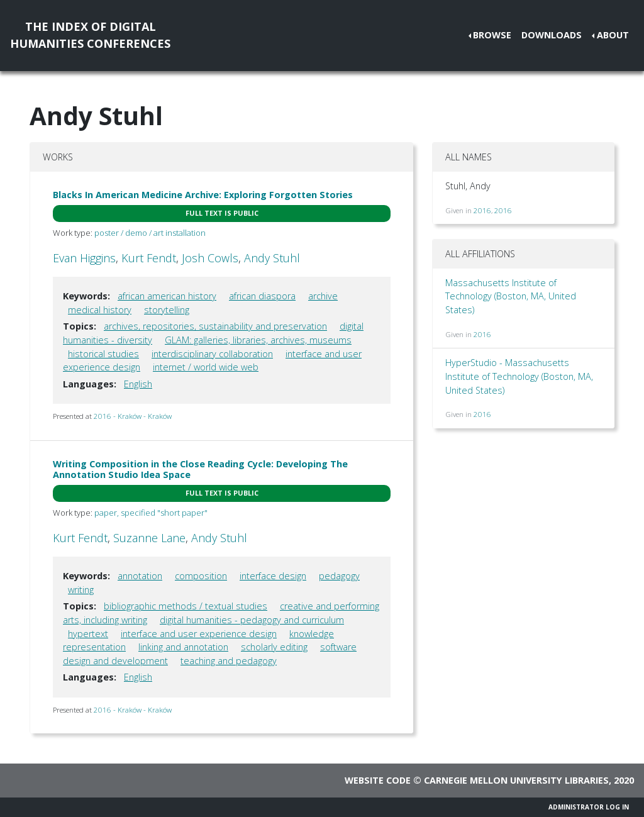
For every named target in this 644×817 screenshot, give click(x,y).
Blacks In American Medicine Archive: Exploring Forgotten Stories (203, 195)
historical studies (103, 354)
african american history (167, 296)
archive (323, 296)
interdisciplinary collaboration (212, 354)
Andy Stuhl (272, 258)
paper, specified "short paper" (151, 513)
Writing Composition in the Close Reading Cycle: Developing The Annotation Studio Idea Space (200, 469)
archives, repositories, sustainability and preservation (215, 326)
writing (81, 590)
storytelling (167, 310)
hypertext (88, 634)
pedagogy (339, 576)
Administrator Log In (589, 807)
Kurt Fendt (149, 258)
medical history (100, 310)
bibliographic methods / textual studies (186, 606)
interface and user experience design (199, 634)
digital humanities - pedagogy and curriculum (252, 620)
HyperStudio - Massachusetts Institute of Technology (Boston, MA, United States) (519, 376)
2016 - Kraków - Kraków (133, 416)
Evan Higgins (84, 258)
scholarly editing (274, 647)
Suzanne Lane (149, 538)
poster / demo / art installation (150, 233)
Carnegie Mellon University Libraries (516, 780)
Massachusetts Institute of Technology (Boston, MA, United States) (511, 296)
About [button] (613, 35)
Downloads (552, 35)
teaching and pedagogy (229, 661)
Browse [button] (492, 35)
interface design (273, 576)
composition (201, 576)
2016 (482, 210)
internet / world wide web (206, 367)
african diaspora (262, 296)
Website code (378, 780)
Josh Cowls (210, 258)
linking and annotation (183, 647)
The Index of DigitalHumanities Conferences (90, 35)
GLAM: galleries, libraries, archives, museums (258, 340)
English (138, 384)
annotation (140, 576)
